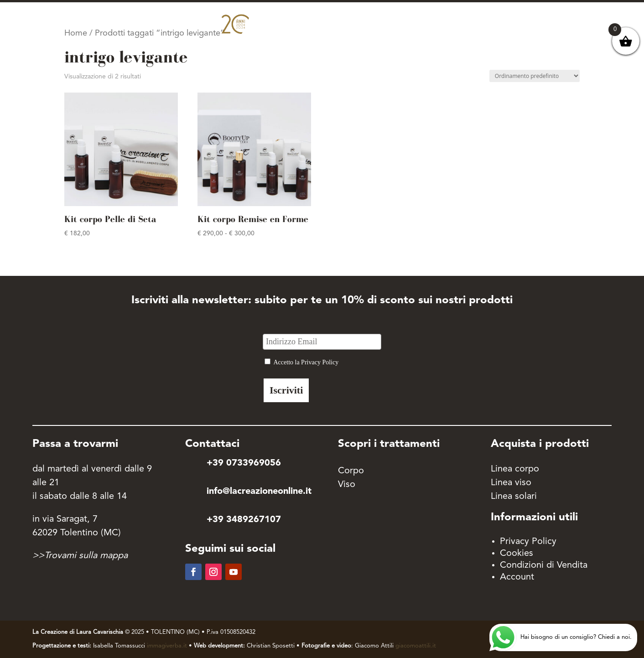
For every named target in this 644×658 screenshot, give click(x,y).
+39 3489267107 (244, 520)
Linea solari (514, 497)
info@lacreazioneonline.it (259, 492)
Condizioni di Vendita (544, 565)
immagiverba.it (167, 646)
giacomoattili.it (416, 646)
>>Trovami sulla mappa (80, 556)
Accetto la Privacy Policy (306, 362)
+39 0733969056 (244, 463)
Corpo (351, 471)
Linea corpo (515, 469)
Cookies (517, 554)
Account (517, 577)
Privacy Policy (528, 542)
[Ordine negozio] (535, 76)
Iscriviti (286, 390)
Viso (347, 485)
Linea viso (511, 483)
